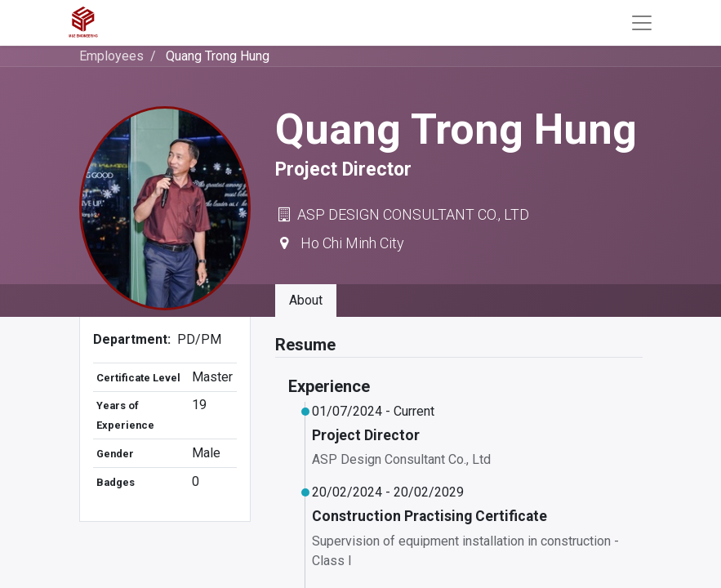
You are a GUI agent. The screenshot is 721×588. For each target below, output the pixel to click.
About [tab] (306, 300)
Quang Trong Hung (218, 56)
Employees (111, 56)
